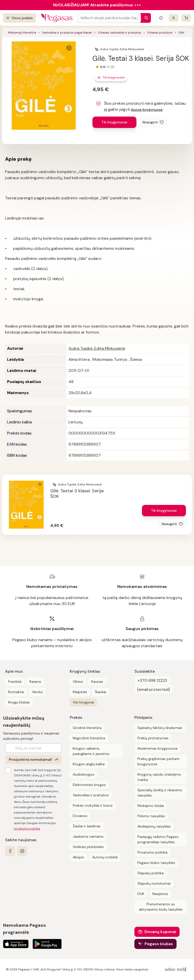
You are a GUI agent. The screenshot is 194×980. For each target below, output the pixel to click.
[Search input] (109, 18)
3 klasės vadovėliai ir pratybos (119, 33)
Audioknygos (83, 774)
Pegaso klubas (159, 944)
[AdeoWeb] (176, 970)
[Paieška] (145, 18)
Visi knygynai (83, 702)
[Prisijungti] (174, 18)
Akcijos (78, 857)
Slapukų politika (151, 873)
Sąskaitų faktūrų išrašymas (160, 728)
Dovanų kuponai (160, 932)
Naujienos (160, 894)
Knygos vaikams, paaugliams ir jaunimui (91, 751)
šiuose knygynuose (147, 110)
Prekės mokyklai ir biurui (93, 805)
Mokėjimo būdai (151, 806)
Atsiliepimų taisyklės (154, 826)
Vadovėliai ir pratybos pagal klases (67, 33)
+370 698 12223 (152, 680)
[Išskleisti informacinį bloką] (161, 18)
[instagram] (22, 851)
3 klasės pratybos (160, 33)
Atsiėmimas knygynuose (157, 748)
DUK (141, 894)
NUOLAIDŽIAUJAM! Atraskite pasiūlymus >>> (97, 5)
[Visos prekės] (19, 18)
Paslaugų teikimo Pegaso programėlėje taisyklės (158, 839)
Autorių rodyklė (105, 857)
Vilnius (78, 682)
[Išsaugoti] (153, 122)
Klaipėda (80, 692)
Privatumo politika (152, 852)
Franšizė (15, 682)
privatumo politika (27, 829)
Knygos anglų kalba (89, 764)
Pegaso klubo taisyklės (156, 863)
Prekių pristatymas (153, 738)
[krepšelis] (186, 18)
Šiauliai (101, 692)
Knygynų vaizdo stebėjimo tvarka (159, 777)
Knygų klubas (19, 702)
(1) (112, 67)
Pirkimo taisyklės (151, 816)
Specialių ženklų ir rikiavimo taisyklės (160, 793)
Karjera (35, 682)
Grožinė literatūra (87, 728)
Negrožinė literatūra (89, 738)
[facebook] (10, 851)
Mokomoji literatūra (22, 33)
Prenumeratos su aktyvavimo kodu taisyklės (161, 907)
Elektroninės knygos (89, 785)
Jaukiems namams (88, 836)
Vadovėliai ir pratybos (91, 795)
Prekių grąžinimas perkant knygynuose (159, 761)
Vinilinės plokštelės (88, 847)
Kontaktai (16, 692)
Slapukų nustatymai (154, 883)
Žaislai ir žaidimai (87, 826)
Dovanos (80, 816)
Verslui (37, 692)
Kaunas (97, 682)
